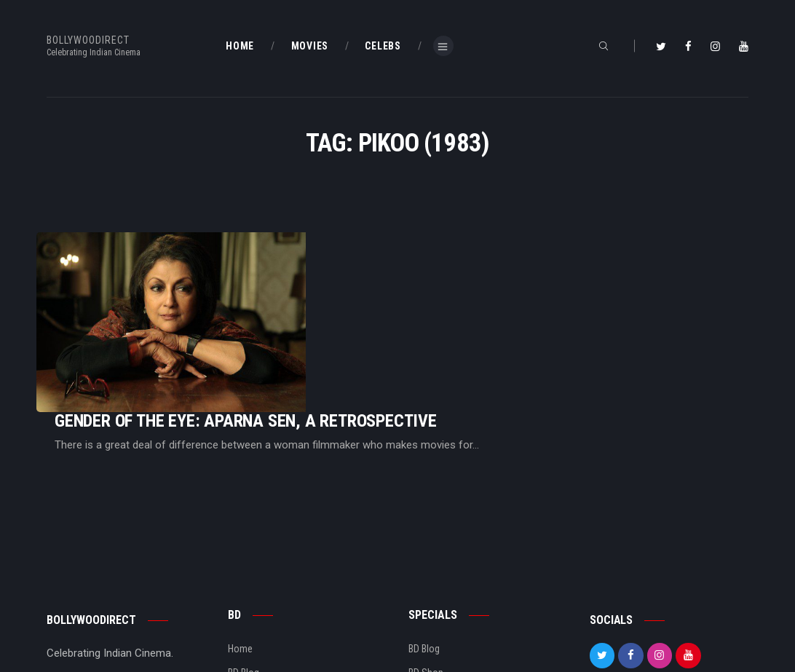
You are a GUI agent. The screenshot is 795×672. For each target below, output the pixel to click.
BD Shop (426, 574)
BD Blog (244, 574)
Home (240, 550)
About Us (247, 597)
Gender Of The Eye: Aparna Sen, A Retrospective (428, 282)
